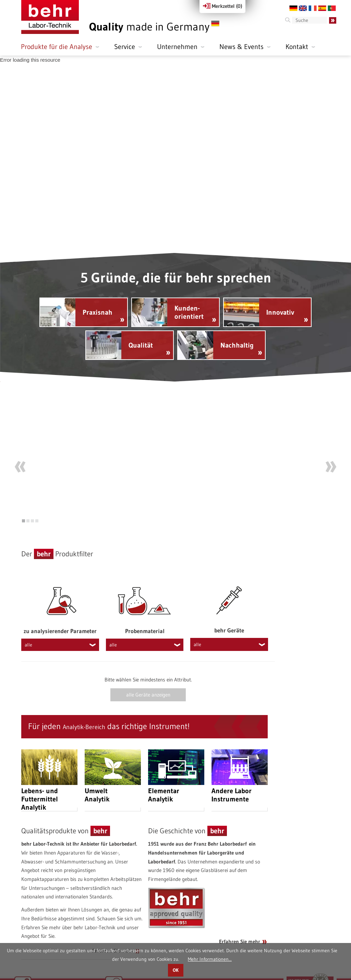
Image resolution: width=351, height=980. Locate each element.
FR (313, 8)
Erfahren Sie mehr (113, 925)
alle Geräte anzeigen (148, 669)
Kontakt (297, 47)
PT (332, 8)
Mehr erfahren (232, 476)
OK (176, 970)
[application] (175, 154)
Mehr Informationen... (210, 959)
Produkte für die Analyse (57, 47)
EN (303, 8)
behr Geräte (229, 604)
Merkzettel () (222, 6)
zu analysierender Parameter (60, 605)
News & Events (241, 47)
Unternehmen (177, 47)
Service (125, 47)
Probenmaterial (145, 605)
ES (322, 8)
